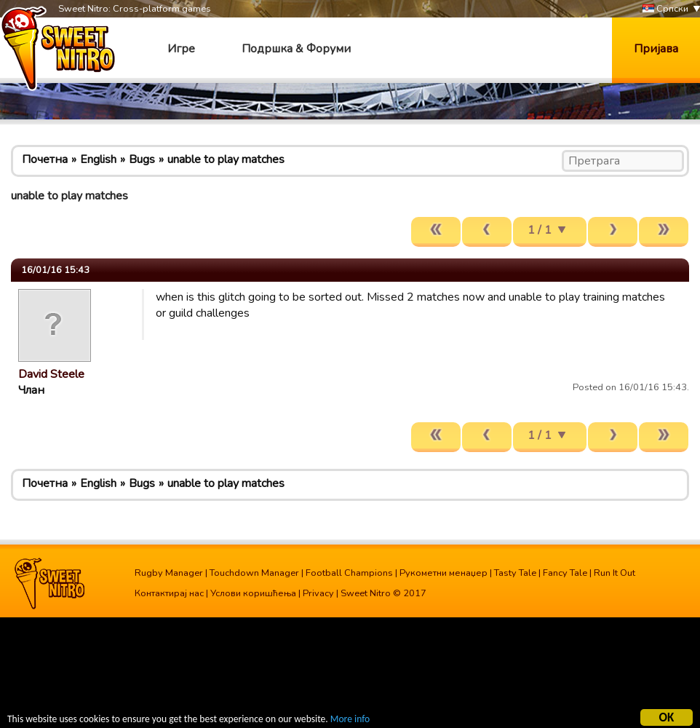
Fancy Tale (565, 573)
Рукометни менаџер (444, 573)
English (98, 159)
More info (350, 721)
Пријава (656, 49)
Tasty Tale (515, 573)
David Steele (51, 374)
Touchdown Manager (254, 573)
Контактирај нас (169, 593)
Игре (181, 49)
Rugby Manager (169, 573)
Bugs (142, 159)
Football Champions (349, 573)
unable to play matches (226, 159)
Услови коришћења (253, 593)
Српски (665, 9)
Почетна (45, 159)
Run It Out (615, 573)
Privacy (318, 593)
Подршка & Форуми (296, 49)
